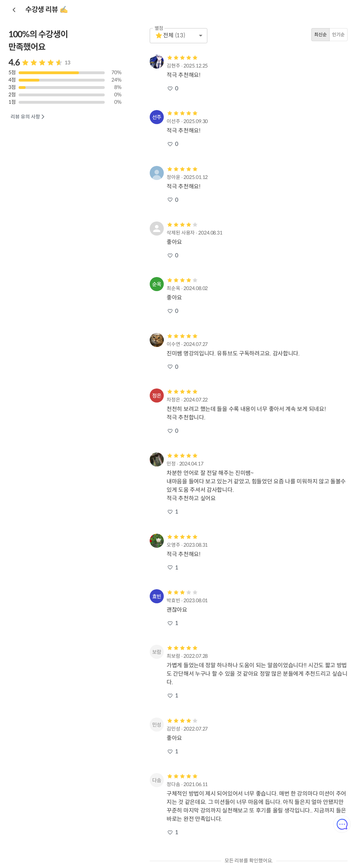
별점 (159, 28)
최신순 (321, 35)
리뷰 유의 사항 (28, 117)
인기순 (338, 35)
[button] (179, 36)
